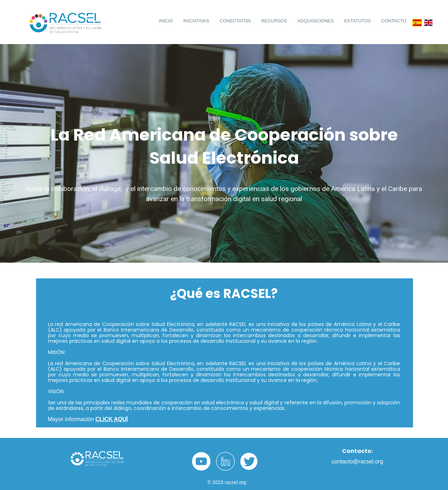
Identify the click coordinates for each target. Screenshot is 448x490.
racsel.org (235, 482)
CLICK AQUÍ (112, 419)
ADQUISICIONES (316, 21)
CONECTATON (235, 21)
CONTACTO (394, 21)
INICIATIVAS (196, 21)
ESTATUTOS (357, 21)
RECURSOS (274, 21)
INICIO (166, 21)
